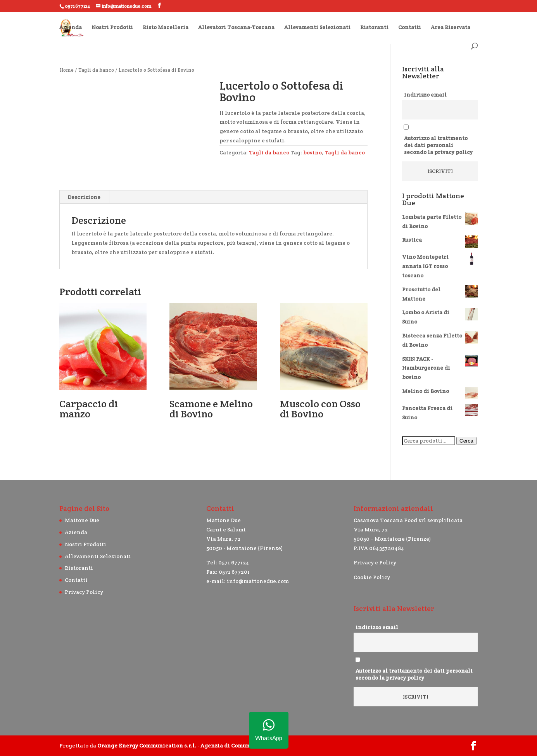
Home (66, 70)
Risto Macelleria (166, 28)
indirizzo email (425, 95)
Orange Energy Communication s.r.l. (147, 746)
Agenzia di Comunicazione (237, 746)
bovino (313, 152)
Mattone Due (82, 520)
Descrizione (84, 197)
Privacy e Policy (375, 562)
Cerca (466, 441)
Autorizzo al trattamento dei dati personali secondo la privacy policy (414, 674)
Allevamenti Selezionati (317, 28)
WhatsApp (269, 730)
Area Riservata (451, 28)
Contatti (410, 28)
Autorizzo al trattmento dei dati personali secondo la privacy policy (438, 145)
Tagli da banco (96, 70)
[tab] (84, 197)
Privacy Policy (84, 592)
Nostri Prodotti (112, 28)
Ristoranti (374, 28)
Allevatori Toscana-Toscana (236, 28)
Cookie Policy (372, 577)
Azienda (71, 28)
